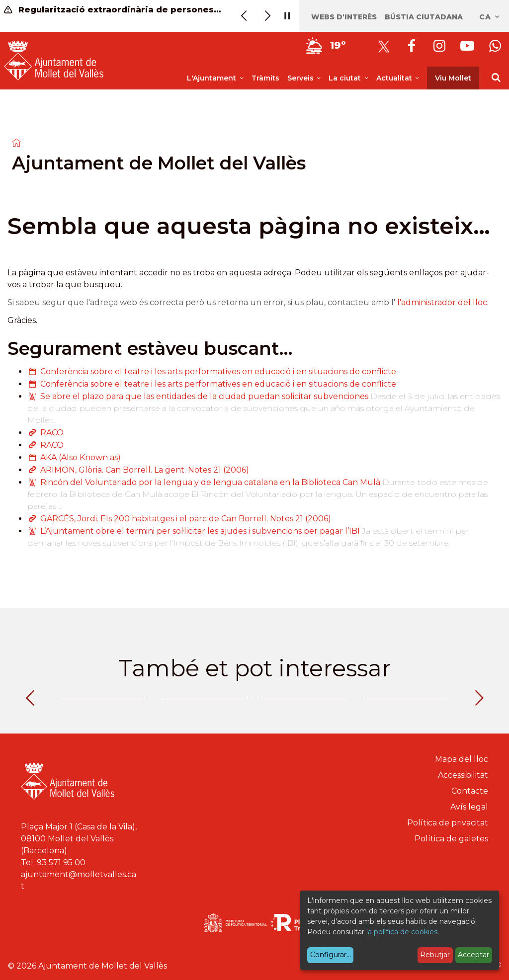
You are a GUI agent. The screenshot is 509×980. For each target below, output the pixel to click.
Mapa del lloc (462, 759)
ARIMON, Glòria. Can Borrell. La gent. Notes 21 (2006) (145, 470)
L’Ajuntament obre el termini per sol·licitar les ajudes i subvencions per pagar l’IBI (200, 531)
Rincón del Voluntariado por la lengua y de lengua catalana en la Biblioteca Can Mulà (210, 482)
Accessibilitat (463, 775)
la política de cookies (402, 932)
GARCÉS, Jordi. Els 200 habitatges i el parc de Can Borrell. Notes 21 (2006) (186, 519)
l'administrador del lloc (442, 302)
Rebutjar (435, 955)
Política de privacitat (448, 823)
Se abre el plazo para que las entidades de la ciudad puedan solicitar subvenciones (204, 396)
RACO (52, 433)
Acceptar (473, 955)
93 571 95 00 (61, 862)
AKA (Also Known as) (81, 457)
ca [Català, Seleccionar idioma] (490, 17)
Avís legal (469, 807)
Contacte (470, 791)
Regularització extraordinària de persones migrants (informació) (113, 10)
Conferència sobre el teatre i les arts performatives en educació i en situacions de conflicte (218, 371)
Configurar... (331, 955)
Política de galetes (451, 839)
